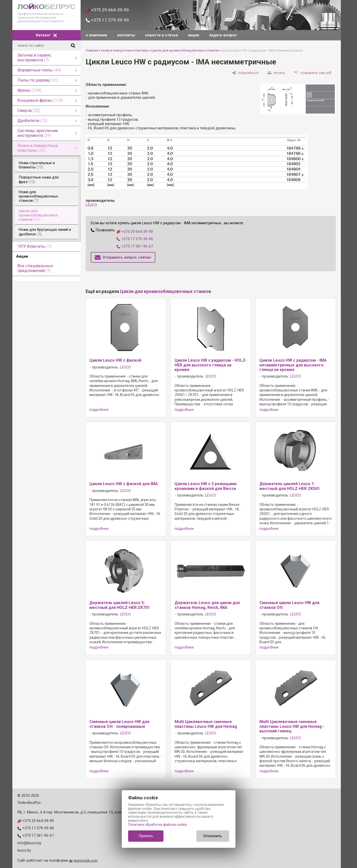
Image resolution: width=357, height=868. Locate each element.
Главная (92, 50)
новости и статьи (161, 35)
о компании (96, 35)
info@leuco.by (29, 843)
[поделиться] (245, 73)
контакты (126, 35)
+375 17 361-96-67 (135, 246)
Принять (146, 836)
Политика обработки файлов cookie (158, 825)
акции (194, 35)
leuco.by (24, 850)
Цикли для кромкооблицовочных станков (185, 50)
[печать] (276, 73)
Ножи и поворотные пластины (125, 50)
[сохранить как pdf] (313, 73)
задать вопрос (223, 35)
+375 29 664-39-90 (107, 10)
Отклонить (213, 836)
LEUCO (91, 205)
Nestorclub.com (86, 860)
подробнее (99, 410)
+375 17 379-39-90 (107, 20)
